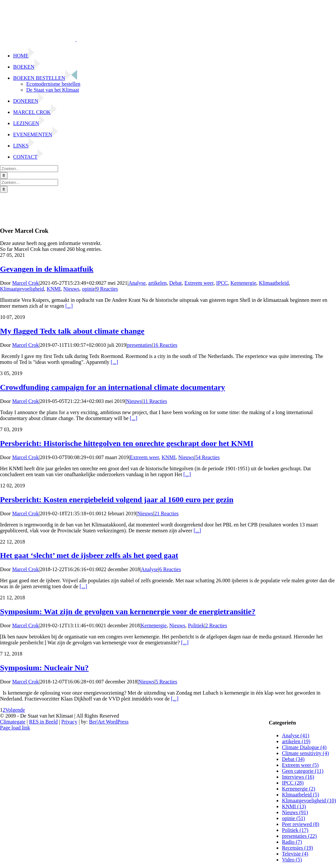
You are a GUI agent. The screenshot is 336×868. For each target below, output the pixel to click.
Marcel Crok (25, 283)
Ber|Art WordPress (109, 722)
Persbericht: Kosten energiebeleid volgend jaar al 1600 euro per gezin (117, 500)
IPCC (222, 283)
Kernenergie (243, 283)
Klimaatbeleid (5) (300, 795)
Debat (176, 283)
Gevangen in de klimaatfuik (47, 269)
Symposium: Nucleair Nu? (44, 668)
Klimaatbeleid (274, 283)
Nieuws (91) (295, 812)
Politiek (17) (295, 830)
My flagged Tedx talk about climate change (72, 331)
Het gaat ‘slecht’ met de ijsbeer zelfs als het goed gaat (89, 555)
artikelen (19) (296, 741)
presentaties (140, 345)
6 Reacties (170, 569)
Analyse (137, 283)
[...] (69, 306)
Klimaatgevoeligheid (22, 289)
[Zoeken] (4, 176)
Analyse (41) (295, 735)
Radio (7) (292, 842)
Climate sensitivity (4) (305, 753)
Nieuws (71, 289)
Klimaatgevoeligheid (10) (309, 801)
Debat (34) (293, 759)
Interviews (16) (298, 777)
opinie (89, 289)
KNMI (54, 289)
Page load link (15, 728)
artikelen (157, 283)
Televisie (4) (295, 854)
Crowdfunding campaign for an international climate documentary (113, 387)
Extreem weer (199, 283)
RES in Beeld (43, 722)
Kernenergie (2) (298, 789)
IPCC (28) (293, 783)
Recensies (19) (297, 848)
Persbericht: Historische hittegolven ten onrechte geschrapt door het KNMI (127, 443)
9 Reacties (107, 289)
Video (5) (292, 860)
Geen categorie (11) (303, 771)
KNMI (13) (294, 806)
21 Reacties (166, 513)
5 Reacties (166, 682)
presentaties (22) (299, 836)
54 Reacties (207, 457)
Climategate (13, 722)
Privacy (69, 722)
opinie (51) (294, 818)
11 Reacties (155, 401)
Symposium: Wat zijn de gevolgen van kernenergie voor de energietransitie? (128, 612)
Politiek (196, 625)
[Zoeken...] (29, 169)
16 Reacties (165, 345)
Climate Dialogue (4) (304, 747)
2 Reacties (216, 625)
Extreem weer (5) (300, 765)
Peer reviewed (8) (301, 824)
